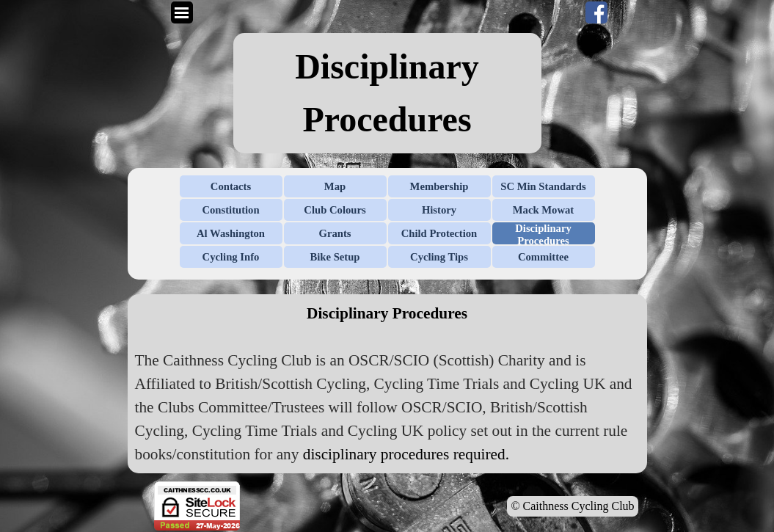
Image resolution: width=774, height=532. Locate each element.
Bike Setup (335, 257)
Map (335, 186)
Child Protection (439, 233)
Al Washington (231, 233)
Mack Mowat (543, 210)
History (439, 210)
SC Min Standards (543, 186)
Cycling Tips (439, 257)
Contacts (231, 186)
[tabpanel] (387, 93)
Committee (543, 257)
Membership (439, 186)
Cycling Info (231, 257)
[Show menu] (182, 12)
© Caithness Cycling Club (572, 506)
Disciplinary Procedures (543, 234)
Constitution (230, 210)
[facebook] (596, 12)
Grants (335, 233)
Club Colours (335, 210)
